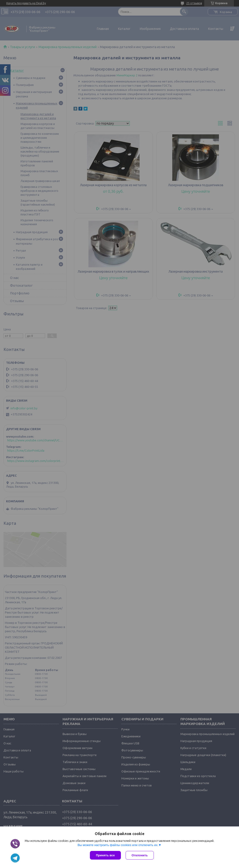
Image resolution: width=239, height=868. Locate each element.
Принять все (105, 855)
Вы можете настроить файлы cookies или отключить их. (118, 845)
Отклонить (140, 855)
